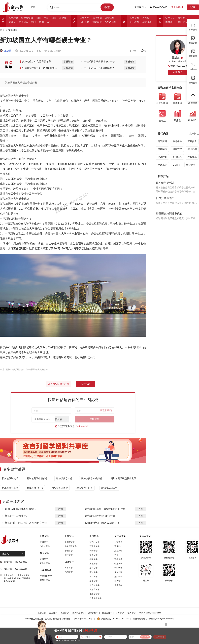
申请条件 (177, 141)
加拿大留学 (45, 546)
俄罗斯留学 (95, 594)
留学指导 (191, 165)
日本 (54, 18)
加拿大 (63, 18)
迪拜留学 (69, 555)
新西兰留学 (45, 580)
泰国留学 (69, 551)
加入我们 (118, 581)
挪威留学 (94, 564)
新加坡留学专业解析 (92, 478)
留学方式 (177, 149)
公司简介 (118, 542)
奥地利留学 (95, 590)
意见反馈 (118, 551)
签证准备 (147, 22)
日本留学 (69, 568)
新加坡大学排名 (85, 488)
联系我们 (118, 546)
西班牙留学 (95, 546)
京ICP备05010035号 (83, 619)
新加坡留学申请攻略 (37, 478)
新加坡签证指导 (60, 488)
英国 (38, 18)
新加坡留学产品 (64, 478)
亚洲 (49, 22)
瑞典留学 (94, 568)
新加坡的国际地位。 (17, 516)
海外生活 (182, 18)
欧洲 (41, 22)
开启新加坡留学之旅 (58, 384)
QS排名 (177, 165)
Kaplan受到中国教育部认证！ (102, 523)
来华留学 (118, 585)
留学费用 (162, 141)
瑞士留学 (94, 581)
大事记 (117, 555)
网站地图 (118, 572)
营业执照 (118, 568)
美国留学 (44, 542)
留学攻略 (13, 18)
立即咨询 (86, 384)
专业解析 (177, 157)
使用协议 (118, 564)
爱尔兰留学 (45, 563)
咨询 (60, 509)
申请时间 (162, 157)
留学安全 (170, 18)
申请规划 (162, 165)
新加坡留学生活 (10, 488)
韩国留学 (69, 572)
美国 (46, 18)
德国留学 (94, 559)
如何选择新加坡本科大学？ (21, 509)
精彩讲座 (97, 22)
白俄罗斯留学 (96, 598)
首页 (2, 30)
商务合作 (118, 559)
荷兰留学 (94, 577)
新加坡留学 (70, 542)
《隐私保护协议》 (83, 426)
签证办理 (192, 149)
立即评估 (95, 419)
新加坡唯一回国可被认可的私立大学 (26, 523)
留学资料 (134, 18)
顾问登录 (118, 577)
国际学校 (85, 22)
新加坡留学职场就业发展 (123, 478)
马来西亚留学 (71, 546)
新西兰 (12, 22)
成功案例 (97, 18)
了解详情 (68, 61)
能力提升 (134, 22)
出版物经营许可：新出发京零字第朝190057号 (154, 619)
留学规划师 (27, 18)
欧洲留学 (132, 613)
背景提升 (192, 141)
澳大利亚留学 (46, 576)
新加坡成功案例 (109, 488)
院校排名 (109, 18)
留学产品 (85, 18)
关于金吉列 (177, 7)
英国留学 (44, 559)
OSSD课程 (110, 22)
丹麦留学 (94, 551)
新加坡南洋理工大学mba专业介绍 (105, 509)
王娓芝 (6, 51)
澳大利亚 (24, 22)
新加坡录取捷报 (10, 478)
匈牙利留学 (95, 585)
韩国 (34, 22)
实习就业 (170, 22)
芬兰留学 (94, 572)
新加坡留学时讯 (35, 488)
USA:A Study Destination (150, 613)
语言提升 (147, 18)
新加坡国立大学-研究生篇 (100, 516)
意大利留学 (95, 542)
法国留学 (94, 555)
